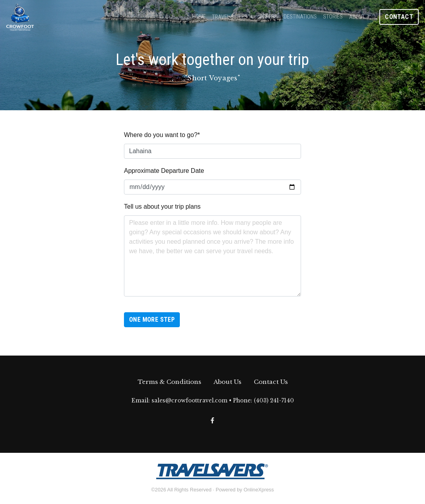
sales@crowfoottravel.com (189, 401)
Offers (268, 17)
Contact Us (271, 382)
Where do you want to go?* (162, 135)
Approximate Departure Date (164, 171)
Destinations (300, 17)
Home (199, 17)
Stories (333, 17)
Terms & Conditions (169, 382)
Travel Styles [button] (230, 17)
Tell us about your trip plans (162, 207)
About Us (227, 382)
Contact (399, 17)
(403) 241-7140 (274, 401)
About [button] (357, 17)
